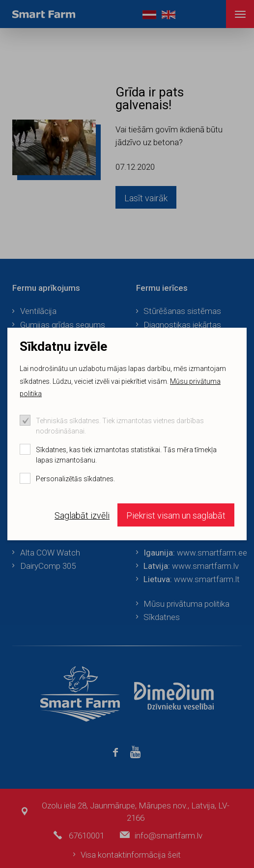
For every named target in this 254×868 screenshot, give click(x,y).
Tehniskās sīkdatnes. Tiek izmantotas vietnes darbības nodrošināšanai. (120, 426)
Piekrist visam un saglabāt (176, 515)
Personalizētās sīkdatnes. (75, 479)
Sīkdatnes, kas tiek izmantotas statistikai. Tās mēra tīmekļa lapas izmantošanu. (126, 455)
